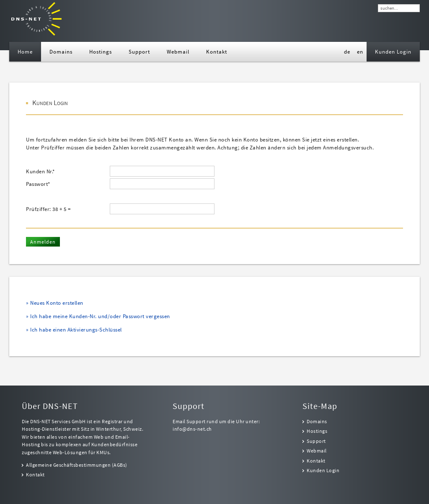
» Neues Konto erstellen (55, 303)
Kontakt (35, 475)
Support (316, 441)
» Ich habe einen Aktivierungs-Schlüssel (74, 330)
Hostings (317, 431)
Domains (317, 422)
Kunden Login (323, 471)
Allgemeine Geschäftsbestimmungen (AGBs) (77, 465)
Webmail (317, 451)
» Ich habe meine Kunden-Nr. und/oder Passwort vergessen (98, 316)
